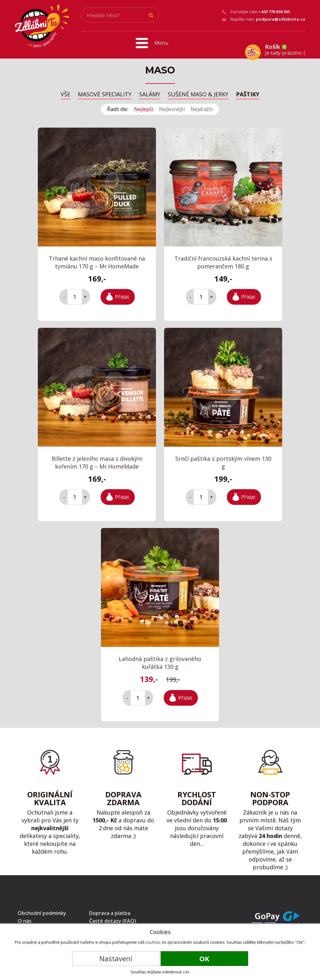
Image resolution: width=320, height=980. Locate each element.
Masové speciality (105, 92)
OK (204, 958)
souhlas (153, 942)
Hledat (151, 15)
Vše (65, 92)
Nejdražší (202, 107)
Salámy (150, 92)
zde (186, 972)
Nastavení (116, 958)
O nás (25, 919)
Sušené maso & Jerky (198, 92)
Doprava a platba (110, 911)
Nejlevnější (172, 107)
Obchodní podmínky (42, 911)
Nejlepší (144, 107)
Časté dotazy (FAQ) (113, 919)
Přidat (122, 295)
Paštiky (248, 92)
